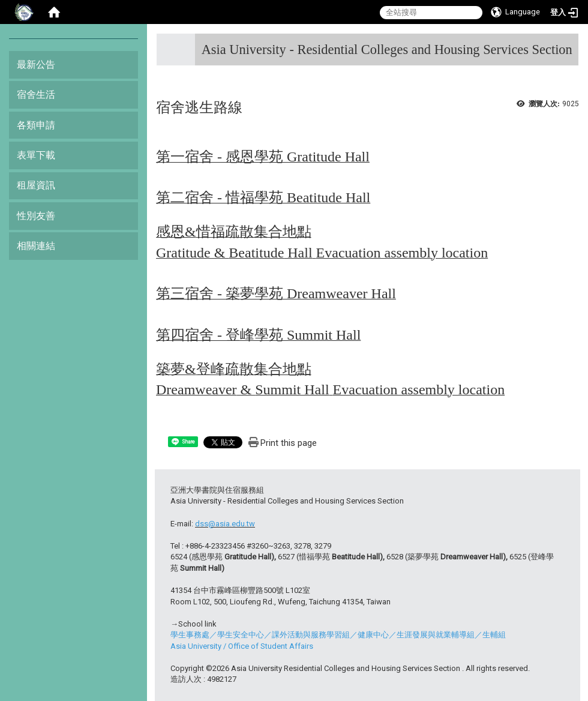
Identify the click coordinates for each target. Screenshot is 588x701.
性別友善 (36, 216)
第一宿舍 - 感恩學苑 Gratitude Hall (263, 157)
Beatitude (314, 197)
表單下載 (36, 155)
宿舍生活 (36, 95)
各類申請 (36, 125)
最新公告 (36, 65)
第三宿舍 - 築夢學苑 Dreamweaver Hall (276, 293)
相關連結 (36, 246)
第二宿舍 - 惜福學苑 (221, 197)
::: (568, 45)
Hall (356, 197)
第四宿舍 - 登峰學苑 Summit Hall (258, 335)
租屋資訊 (36, 185)
